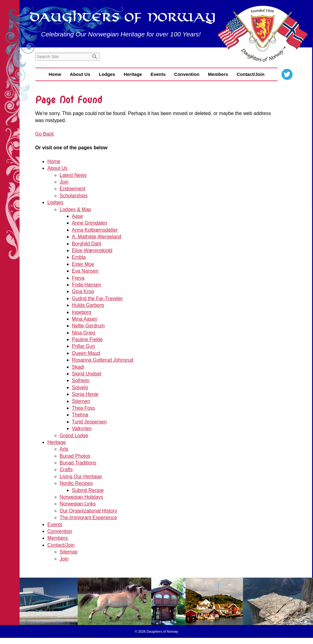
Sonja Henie (85, 394)
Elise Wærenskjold (92, 250)
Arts (64, 449)
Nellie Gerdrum (88, 326)
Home (55, 74)
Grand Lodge (74, 436)
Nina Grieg (83, 333)
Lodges (107, 74)
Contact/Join (250, 74)
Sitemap (69, 552)
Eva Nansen (85, 271)
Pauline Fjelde (87, 339)
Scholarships (74, 196)
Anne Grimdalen (90, 223)
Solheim (81, 380)
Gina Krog (83, 291)
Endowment (73, 189)
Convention (187, 74)
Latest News (73, 175)
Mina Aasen (85, 319)
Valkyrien (82, 428)
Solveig (80, 387)
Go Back (44, 134)
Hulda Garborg (88, 305)
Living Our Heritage (81, 476)
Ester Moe (83, 264)
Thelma (80, 415)
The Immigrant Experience (88, 517)
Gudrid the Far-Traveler (97, 298)
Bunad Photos (75, 456)
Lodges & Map (75, 209)
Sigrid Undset (87, 374)
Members (218, 74)
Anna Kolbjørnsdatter (95, 230)
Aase (77, 216)
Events (158, 74)
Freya (78, 278)
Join (64, 182)
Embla (79, 257)
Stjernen (81, 401)
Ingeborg (81, 312)
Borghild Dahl (87, 244)
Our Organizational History (88, 511)
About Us (80, 74)
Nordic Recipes (76, 483)
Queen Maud (86, 353)
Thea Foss (83, 408)
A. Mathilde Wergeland (97, 237)
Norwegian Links (78, 504)
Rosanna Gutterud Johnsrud (103, 360)
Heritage (133, 74)
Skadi (78, 367)
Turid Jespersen (89, 422)
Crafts (66, 469)
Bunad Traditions (78, 463)
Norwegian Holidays (81, 497)
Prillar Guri (83, 346)
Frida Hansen (87, 285)
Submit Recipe (88, 490)
